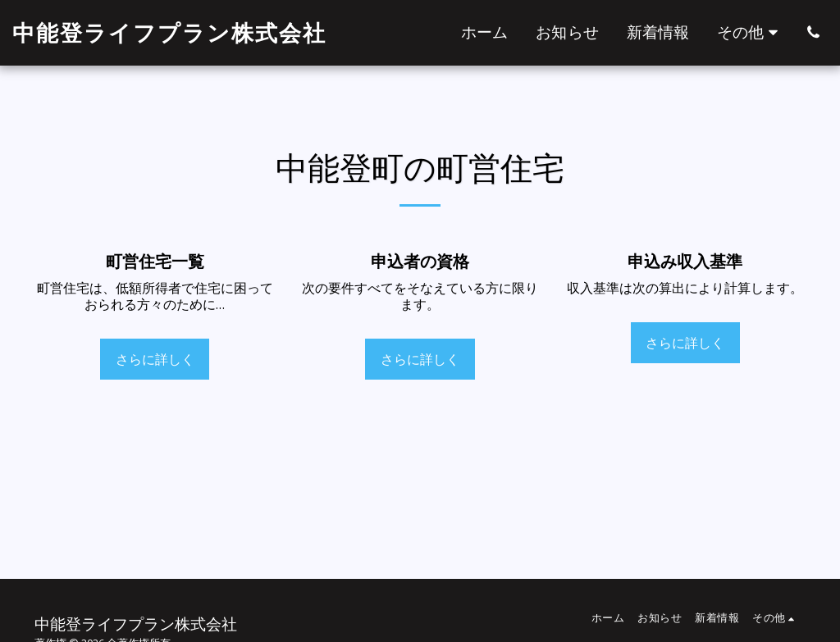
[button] (813, 32)
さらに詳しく (155, 359)
